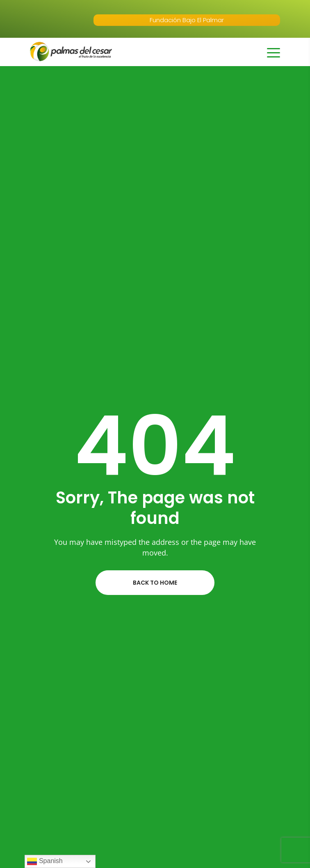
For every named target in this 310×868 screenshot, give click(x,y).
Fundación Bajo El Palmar (187, 20)
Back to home (155, 583)
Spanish (45, 861)
